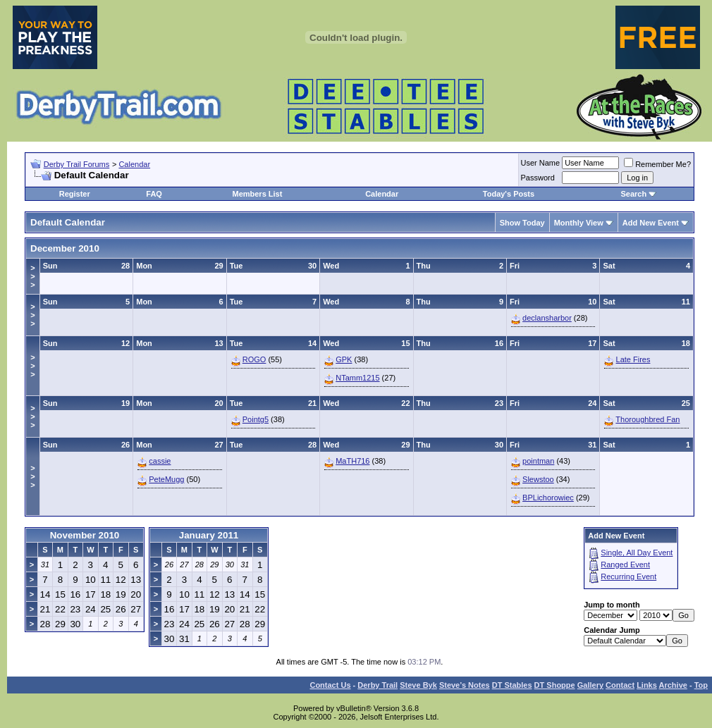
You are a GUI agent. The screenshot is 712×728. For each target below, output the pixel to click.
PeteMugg (166, 479)
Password (538, 178)
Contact (620, 685)
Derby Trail (378, 685)
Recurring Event (628, 576)
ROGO (254, 359)
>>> (32, 276)
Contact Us (330, 685)
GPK (344, 359)
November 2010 (85, 535)
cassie (160, 461)
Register (75, 194)
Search (633, 194)
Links (647, 685)
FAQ (154, 194)
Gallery (590, 685)
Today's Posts (509, 194)
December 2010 (65, 248)
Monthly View (579, 223)
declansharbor (547, 318)
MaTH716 (352, 461)
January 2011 (209, 535)
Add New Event (651, 223)
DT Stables (512, 685)
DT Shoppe (555, 685)
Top (701, 685)
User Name (541, 163)
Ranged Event (625, 564)
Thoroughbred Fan (647, 419)
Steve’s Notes (465, 685)
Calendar (134, 164)
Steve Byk (418, 685)
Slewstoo (538, 479)
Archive (673, 685)
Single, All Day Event (637, 553)
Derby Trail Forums (77, 164)
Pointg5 (256, 419)
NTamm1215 (357, 378)
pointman (538, 461)
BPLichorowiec (548, 498)
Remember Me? (657, 164)
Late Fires (633, 359)
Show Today (522, 223)
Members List (257, 194)
